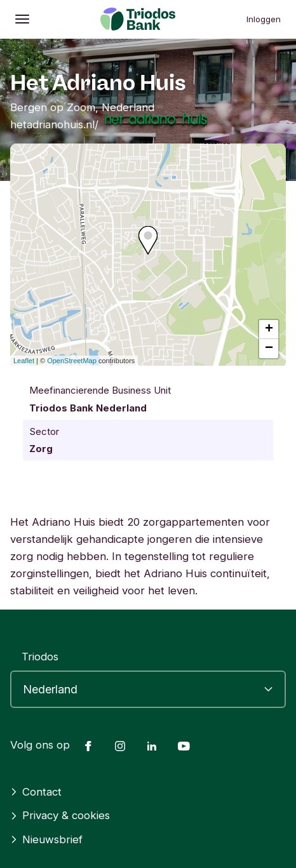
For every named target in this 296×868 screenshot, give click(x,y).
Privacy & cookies (60, 815)
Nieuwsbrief (46, 839)
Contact (36, 792)
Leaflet (24, 361)
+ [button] (269, 330)
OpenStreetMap (72, 361)
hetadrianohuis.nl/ (54, 124)
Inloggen (264, 19)
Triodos (40, 657)
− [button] (269, 349)
